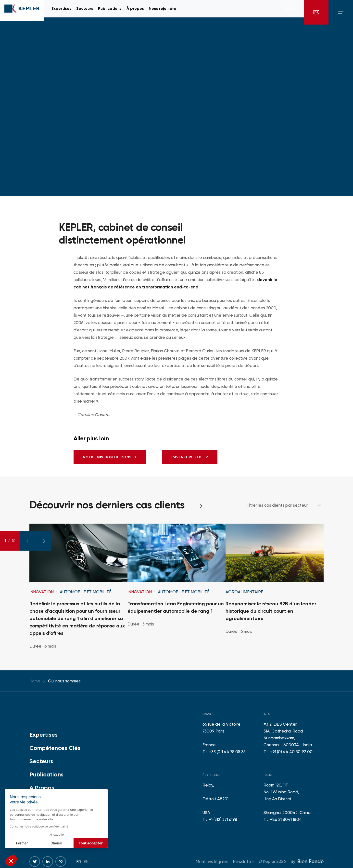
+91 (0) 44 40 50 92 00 (291, 752)
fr (288, 12)
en (294, 12)
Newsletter (243, 862)
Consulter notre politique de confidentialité (39, 827)
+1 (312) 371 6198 (223, 819)
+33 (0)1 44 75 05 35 (227, 752)
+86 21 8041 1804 (286, 819)
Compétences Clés (55, 748)
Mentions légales (212, 862)
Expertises (44, 735)
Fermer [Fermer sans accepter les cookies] (22, 843)
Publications (46, 774)
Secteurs (41, 761)
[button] (11, 861)
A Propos (42, 788)
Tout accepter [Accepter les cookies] (91, 843)
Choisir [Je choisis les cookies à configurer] (56, 843)
